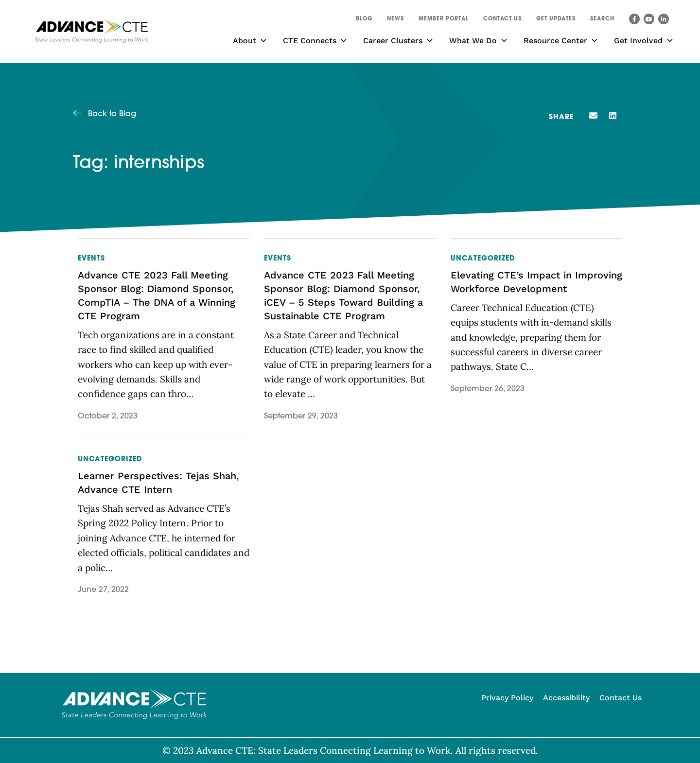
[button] (602, 20)
